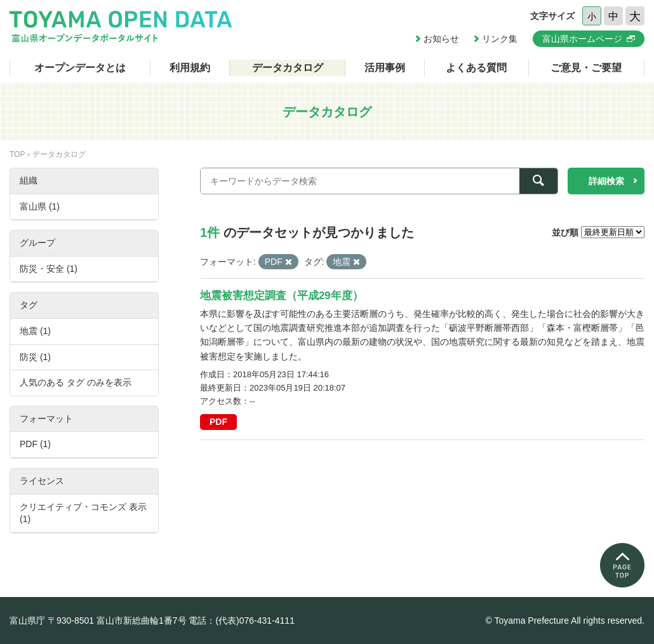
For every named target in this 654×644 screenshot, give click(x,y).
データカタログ (288, 68)
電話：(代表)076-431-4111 (242, 621)
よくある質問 (476, 68)
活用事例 (385, 68)
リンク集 (500, 39)
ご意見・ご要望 (586, 68)
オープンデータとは (80, 68)
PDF (218, 422)
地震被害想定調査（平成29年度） (282, 296)
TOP (17, 154)
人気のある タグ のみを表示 (76, 382)
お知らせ (441, 39)
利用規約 (190, 68)
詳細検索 (606, 181)
